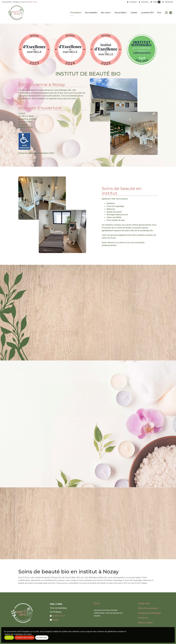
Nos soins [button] (106, 14)
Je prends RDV (147, 14)
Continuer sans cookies (25, 637)
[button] (168, 2)
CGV (97, 603)
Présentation (76, 14)
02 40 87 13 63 (32, 2)
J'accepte (9, 637)
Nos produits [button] (121, 14)
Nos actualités (91, 14)
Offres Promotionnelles (148, 608)
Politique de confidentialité (149, 613)
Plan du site (143, 618)
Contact (134, 14)
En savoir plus (42, 637)
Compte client (144, 603)
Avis (159, 14)
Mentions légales (145, 623)
